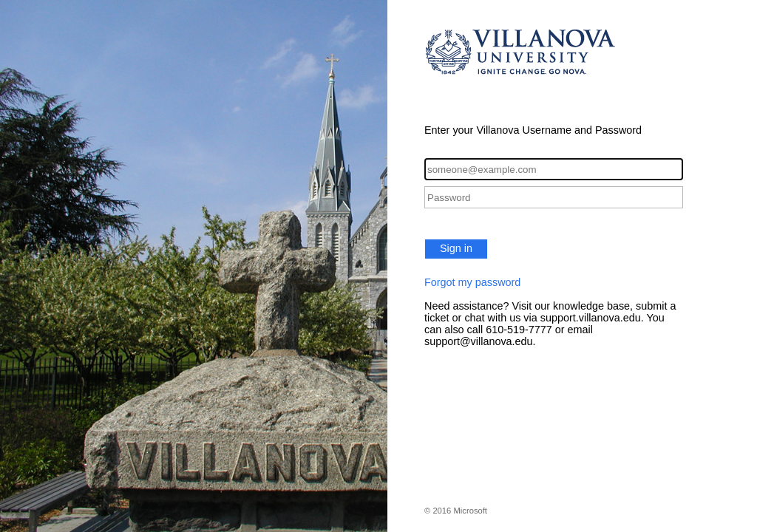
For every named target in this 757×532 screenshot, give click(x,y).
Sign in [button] (456, 248)
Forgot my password (472, 282)
